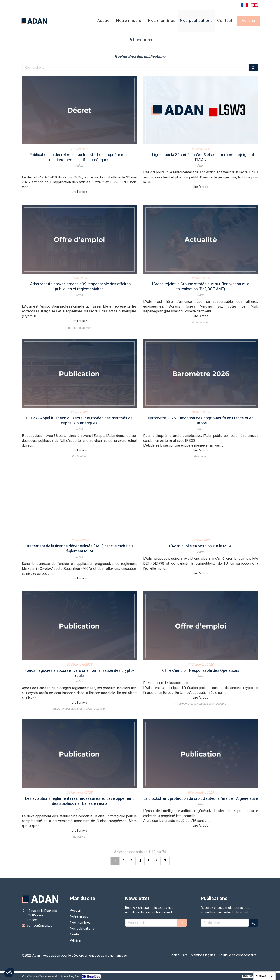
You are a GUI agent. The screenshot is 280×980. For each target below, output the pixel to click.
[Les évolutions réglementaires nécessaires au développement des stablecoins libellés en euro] (79, 754)
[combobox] (264, 976)
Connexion (250, 976)
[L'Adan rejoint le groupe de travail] (201, 239)
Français (261, 976)
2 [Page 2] (123, 861)
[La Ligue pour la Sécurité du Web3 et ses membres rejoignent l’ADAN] (201, 110)
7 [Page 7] (165, 861)
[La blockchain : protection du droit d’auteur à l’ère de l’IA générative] (201, 754)
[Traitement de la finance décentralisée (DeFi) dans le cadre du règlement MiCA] (79, 501)
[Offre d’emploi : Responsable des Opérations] (201, 626)
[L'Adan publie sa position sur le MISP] (201, 501)
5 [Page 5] (148, 861)
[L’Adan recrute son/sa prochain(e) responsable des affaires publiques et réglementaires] (79, 239)
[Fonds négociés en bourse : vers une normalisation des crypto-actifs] (79, 626)
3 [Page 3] (132, 861)
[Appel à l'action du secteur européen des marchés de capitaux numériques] (79, 373)
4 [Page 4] (140, 861)
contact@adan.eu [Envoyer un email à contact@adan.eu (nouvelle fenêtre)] (40, 926)
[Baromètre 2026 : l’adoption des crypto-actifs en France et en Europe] (201, 373)
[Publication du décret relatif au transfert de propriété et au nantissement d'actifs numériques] (79, 110)
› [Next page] (173, 861)
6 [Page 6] (157, 861)
